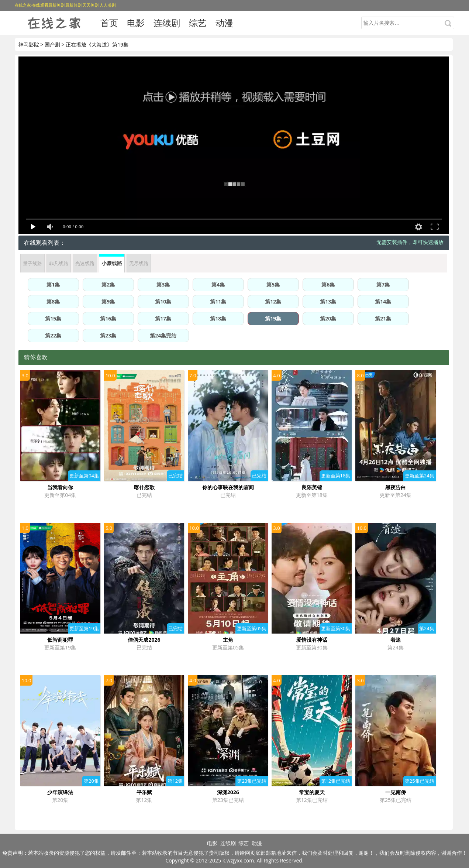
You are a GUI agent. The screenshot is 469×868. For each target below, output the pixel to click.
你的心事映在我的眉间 (228, 487)
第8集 (53, 301)
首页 (109, 23)
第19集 (273, 318)
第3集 (163, 284)
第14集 (383, 301)
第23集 (108, 335)
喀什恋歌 (144, 487)
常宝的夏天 (312, 792)
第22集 (53, 335)
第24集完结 (163, 335)
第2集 (108, 284)
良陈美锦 (312, 487)
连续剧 (167, 23)
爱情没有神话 (312, 640)
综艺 (198, 23)
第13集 (328, 301)
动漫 (224, 23)
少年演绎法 (60, 792)
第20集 (328, 318)
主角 (228, 640)
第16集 (108, 318)
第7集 (383, 284)
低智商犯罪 (60, 640)
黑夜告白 (396, 487)
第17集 (163, 318)
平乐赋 (144, 792)
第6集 (328, 284)
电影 (136, 23)
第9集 (108, 301)
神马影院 (29, 44)
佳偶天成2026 (144, 640)
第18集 (218, 318)
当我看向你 (60, 487)
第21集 (383, 318)
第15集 (53, 318)
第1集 (53, 284)
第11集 (218, 301)
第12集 (273, 301)
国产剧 (52, 44)
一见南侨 (396, 792)
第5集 (273, 284)
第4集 (218, 284)
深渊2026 (228, 792)
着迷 (396, 640)
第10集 (163, 301)
